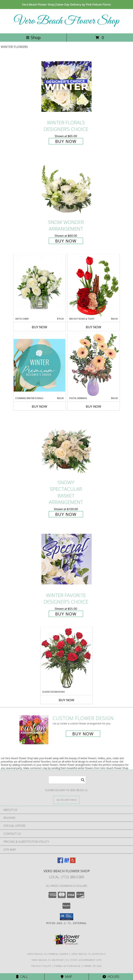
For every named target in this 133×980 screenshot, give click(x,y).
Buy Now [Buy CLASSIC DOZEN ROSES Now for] (66, 700)
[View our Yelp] (73, 862)
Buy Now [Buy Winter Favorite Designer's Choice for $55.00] (66, 614)
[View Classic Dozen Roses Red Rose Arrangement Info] (66, 659)
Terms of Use (92, 966)
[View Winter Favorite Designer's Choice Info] (66, 559)
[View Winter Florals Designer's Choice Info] (66, 86)
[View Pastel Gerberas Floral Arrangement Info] (94, 365)
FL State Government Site (84, 960)
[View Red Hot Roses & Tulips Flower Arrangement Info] (94, 286)
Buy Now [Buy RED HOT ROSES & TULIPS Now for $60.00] (94, 327)
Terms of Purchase (67, 966)
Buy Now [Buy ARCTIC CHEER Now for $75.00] (39, 327)
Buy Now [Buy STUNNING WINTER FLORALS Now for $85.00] (39, 406)
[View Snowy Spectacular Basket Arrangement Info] (66, 446)
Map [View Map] (66, 977)
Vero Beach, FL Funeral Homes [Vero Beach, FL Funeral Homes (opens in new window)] (48, 954)
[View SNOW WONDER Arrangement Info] (66, 186)
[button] (67, 917)
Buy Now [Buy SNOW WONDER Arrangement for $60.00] (66, 241)
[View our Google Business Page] (66, 862)
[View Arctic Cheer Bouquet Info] (39, 286)
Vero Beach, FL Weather (48, 960)
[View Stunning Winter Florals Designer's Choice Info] (39, 365)
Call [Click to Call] (22, 977)
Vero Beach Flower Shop (66, 21)
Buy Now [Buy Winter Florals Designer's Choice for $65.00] (66, 141)
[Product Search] (67, 780)
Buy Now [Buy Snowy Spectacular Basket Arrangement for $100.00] (66, 514)
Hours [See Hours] (111, 977)
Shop (33, 37)
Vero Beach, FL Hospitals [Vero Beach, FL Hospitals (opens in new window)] (89, 954)
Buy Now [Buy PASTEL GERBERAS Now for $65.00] (94, 406)
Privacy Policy (41, 966)
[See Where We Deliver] (66, 800)
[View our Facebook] (60, 862)
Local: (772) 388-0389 (66, 877)
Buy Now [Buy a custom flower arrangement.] (83, 734)
